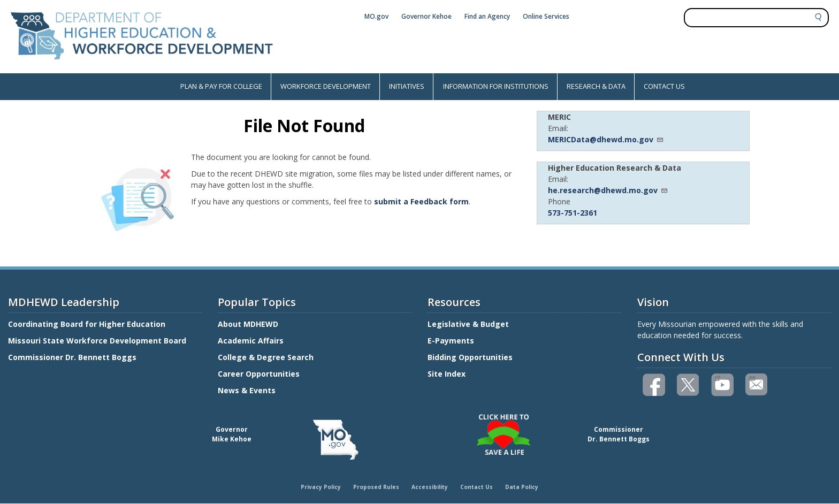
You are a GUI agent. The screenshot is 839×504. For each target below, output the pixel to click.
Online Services (546, 16)
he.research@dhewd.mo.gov (608, 190)
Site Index (448, 374)
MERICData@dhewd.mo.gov (606, 139)
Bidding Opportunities (471, 357)
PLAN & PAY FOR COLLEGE (221, 86)
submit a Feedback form (421, 201)
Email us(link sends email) (752, 377)
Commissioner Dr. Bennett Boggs (72, 357)
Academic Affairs (252, 341)
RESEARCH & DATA (596, 86)
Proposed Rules (376, 487)
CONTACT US (664, 86)
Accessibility (430, 487)
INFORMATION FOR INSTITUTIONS (496, 86)
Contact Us (476, 487)
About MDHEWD (248, 324)
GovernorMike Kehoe (232, 434)
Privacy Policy (321, 487)
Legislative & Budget (469, 324)
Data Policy (522, 487)
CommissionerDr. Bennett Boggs (619, 434)
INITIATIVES (407, 86)
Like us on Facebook (654, 385)
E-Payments (451, 341)
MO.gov (376, 16)
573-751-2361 (573, 213)
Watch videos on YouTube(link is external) (717, 377)
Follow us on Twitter (689, 385)
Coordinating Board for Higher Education (88, 324)
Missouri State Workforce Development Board (97, 341)
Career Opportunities (259, 374)
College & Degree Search (267, 357)
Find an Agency (487, 16)
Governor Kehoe (426, 16)
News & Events (247, 390)
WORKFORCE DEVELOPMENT (326, 86)
